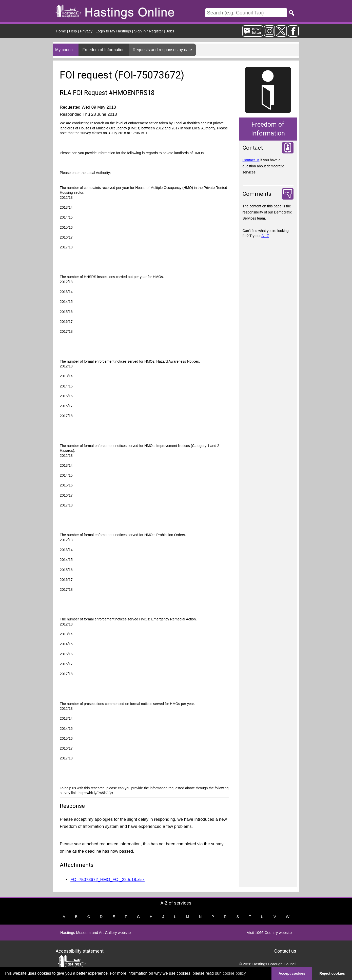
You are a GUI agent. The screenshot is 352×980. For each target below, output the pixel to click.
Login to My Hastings (113, 31)
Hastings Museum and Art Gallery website (95, 933)
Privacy (86, 31)
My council (65, 50)
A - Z (265, 236)
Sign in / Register (149, 31)
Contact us (251, 160)
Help (73, 31)
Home (61, 31)
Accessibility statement (80, 951)
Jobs (170, 31)
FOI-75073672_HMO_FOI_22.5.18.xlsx (107, 880)
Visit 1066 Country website (269, 933)
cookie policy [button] (234, 973)
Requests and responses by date (162, 50)
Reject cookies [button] (332, 973)
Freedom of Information (104, 50)
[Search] (246, 13)
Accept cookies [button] (292, 973)
